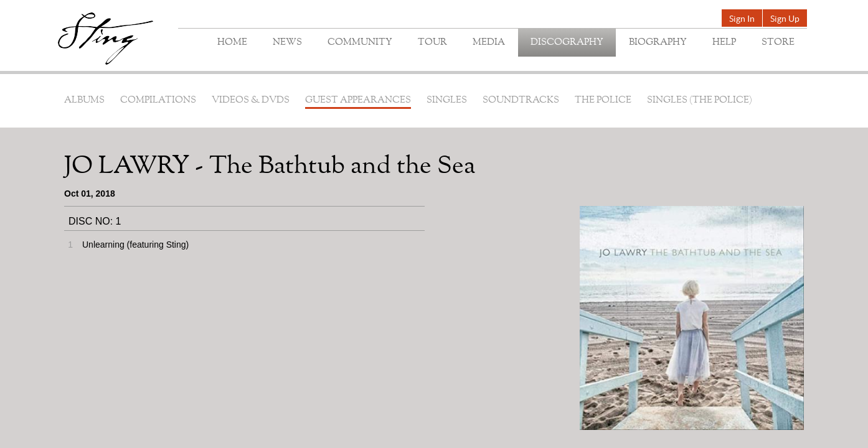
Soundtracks (521, 100)
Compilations (158, 100)
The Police (603, 100)
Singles (447, 100)
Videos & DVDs (251, 100)
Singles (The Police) (700, 100)
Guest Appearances (358, 100)
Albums (84, 100)
